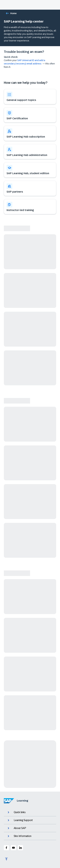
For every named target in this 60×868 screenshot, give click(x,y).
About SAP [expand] (17, 828)
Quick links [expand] (16, 812)
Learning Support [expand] (20, 820)
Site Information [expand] (19, 836)
